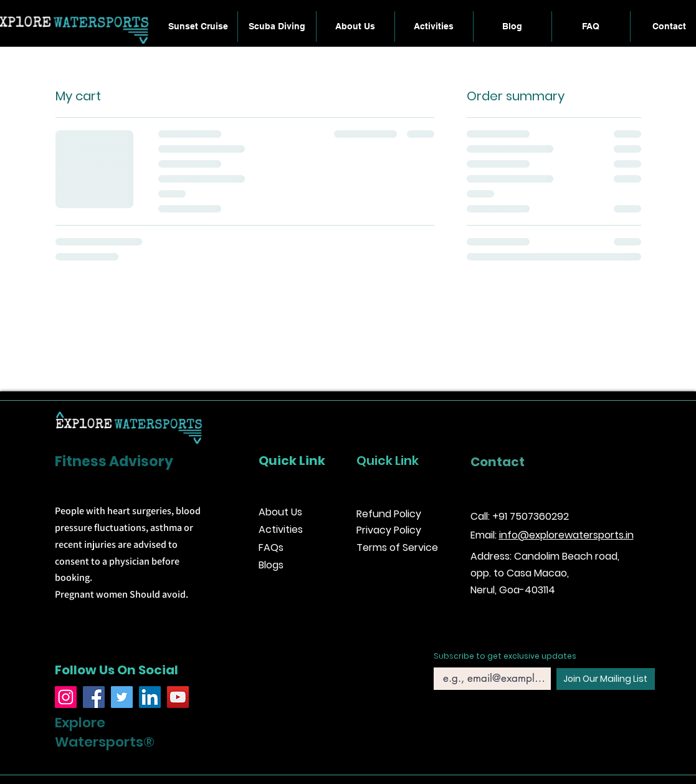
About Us (280, 512)
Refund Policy (389, 514)
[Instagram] (66, 697)
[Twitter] (122, 697)
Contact (498, 462)
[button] (434, 26)
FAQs (271, 547)
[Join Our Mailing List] (606, 679)
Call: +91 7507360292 (520, 516)
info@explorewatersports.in (566, 535)
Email (444, 658)
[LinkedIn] (150, 697)
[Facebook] (94, 697)
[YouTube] (178, 697)
